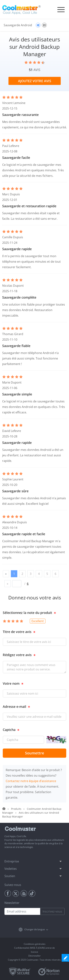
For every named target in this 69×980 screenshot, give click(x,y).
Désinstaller (34, 956)
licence (34, 952)
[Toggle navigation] (61, 10)
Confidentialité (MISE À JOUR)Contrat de (34, 948)
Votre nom (11, 683)
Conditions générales (35, 944)
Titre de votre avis (17, 632)
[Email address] (22, 911)
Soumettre (35, 753)
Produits (16, 809)
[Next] (8, 584)
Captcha (9, 730)
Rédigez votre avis (17, 655)
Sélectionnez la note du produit (27, 613)
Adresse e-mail (14, 707)
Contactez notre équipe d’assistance (31, 781)
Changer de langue (34, 929)
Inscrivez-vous (52, 911)
